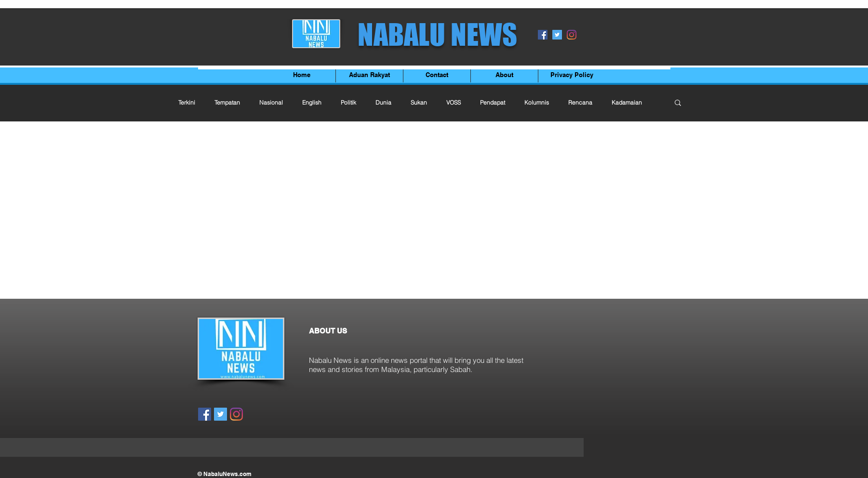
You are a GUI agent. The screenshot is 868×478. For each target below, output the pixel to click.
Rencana (580, 102)
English (312, 102)
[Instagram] (572, 35)
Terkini (187, 102)
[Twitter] (557, 35)
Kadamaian (627, 102)
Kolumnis (537, 102)
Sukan (419, 102)
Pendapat (493, 102)
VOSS (454, 102)
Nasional (271, 102)
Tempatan (227, 102)
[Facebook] (543, 35)
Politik (348, 102)
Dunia (383, 102)
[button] (678, 103)
